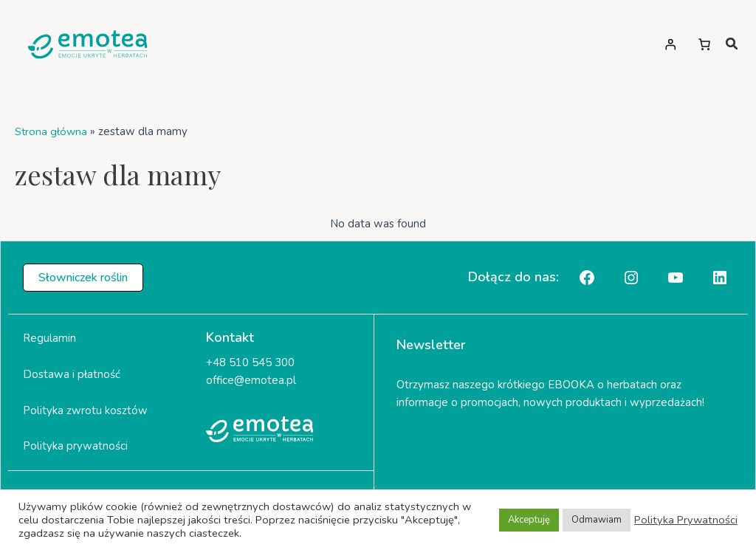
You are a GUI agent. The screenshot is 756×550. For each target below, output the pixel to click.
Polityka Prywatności (686, 520)
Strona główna (52, 131)
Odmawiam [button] (597, 520)
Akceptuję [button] (529, 520)
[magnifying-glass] (732, 44)
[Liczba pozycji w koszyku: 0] (704, 44)
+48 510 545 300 (250, 362)
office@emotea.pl (251, 380)
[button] (83, 278)
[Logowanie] (670, 44)
